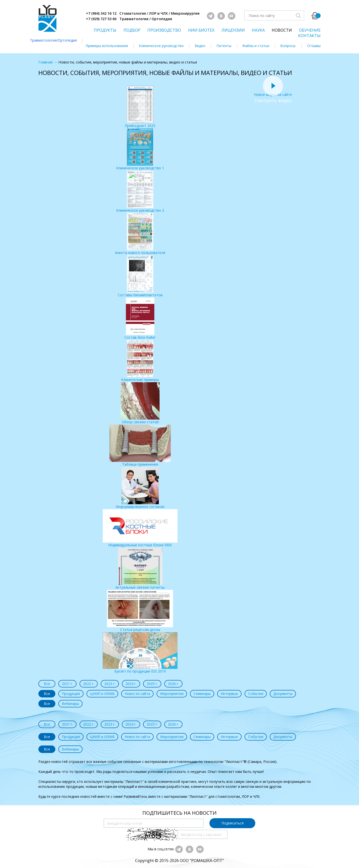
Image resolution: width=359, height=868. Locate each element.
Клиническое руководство (161, 46)
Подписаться (232, 823)
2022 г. (89, 684)
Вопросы (288, 46)
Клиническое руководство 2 (140, 192)
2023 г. (110, 684)
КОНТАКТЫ (309, 36)
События (256, 694)
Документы (283, 694)
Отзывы (314, 46)
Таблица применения (140, 446)
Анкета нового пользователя (140, 234)
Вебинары (70, 704)
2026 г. (173, 684)
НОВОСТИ (282, 30)
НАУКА (258, 30)
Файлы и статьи (256, 46)
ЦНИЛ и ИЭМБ (102, 694)
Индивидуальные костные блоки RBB (140, 528)
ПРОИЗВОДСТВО (164, 30)
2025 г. (152, 684)
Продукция (71, 694)
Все (47, 684)
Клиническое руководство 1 (140, 149)
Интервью (229, 694)
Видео (200, 46)
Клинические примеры (140, 361)
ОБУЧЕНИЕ (310, 30)
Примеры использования (107, 46)
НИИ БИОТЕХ (201, 30)
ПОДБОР (132, 30)
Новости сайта (137, 694)
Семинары (202, 694)
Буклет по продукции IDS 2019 (140, 653)
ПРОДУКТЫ (105, 30)
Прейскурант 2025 (140, 107)
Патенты (224, 46)
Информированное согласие (140, 488)
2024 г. (131, 684)
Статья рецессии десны (140, 611)
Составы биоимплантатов (140, 276)
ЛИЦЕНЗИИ (233, 30)
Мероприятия (172, 694)
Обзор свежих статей (140, 403)
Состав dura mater (140, 319)
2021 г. (67, 684)
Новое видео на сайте (273, 92)
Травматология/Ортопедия (53, 40)
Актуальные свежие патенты (140, 569)
